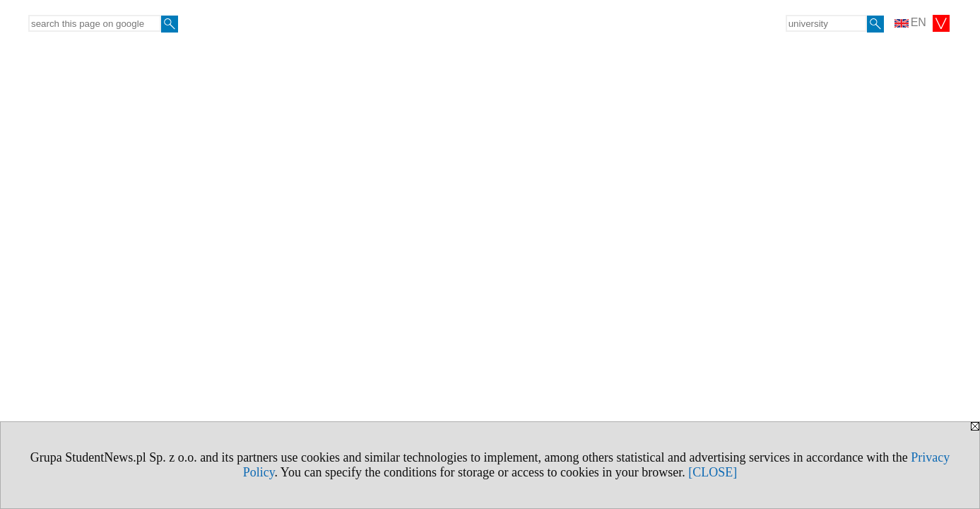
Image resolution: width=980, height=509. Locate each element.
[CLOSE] (713, 472)
